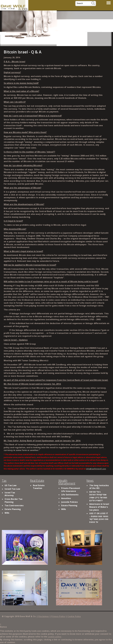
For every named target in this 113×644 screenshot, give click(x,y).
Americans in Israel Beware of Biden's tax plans (99, 507)
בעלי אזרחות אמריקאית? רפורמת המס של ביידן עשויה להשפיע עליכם (98, 496)
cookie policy (55, 637)
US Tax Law (11, 485)
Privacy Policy (58, 616)
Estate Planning (13, 509)
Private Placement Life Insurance (71, 490)
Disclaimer (44, 616)
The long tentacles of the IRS (99, 487)
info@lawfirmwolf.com (96, 469)
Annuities (66, 498)
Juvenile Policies (69, 502)
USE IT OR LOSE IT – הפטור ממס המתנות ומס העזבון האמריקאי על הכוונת (99, 518)
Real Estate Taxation (39, 487)
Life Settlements (70, 495)
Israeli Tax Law (12, 489)
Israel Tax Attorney (10, 494)
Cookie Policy (74, 616)
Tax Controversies (14, 505)
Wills (7, 513)
